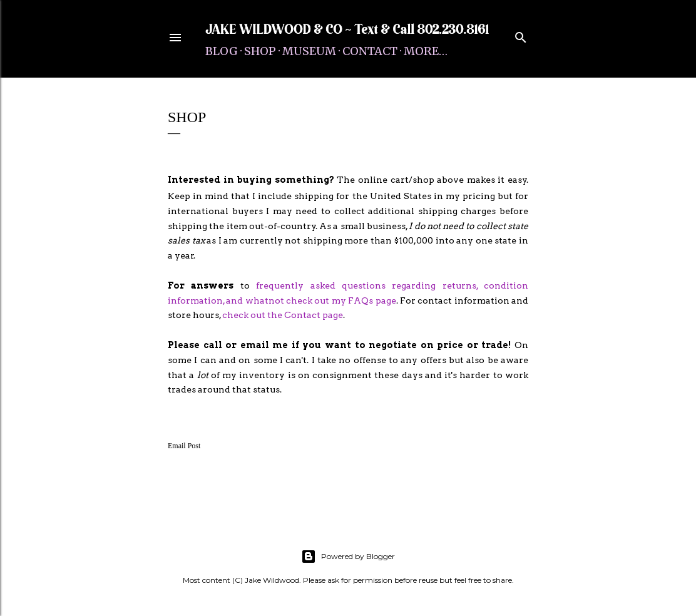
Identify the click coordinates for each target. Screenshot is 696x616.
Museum (309, 51)
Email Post (184, 446)
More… (426, 51)
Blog (222, 51)
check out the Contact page (283, 315)
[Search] (521, 35)
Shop (260, 51)
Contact (370, 51)
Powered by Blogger (348, 557)
